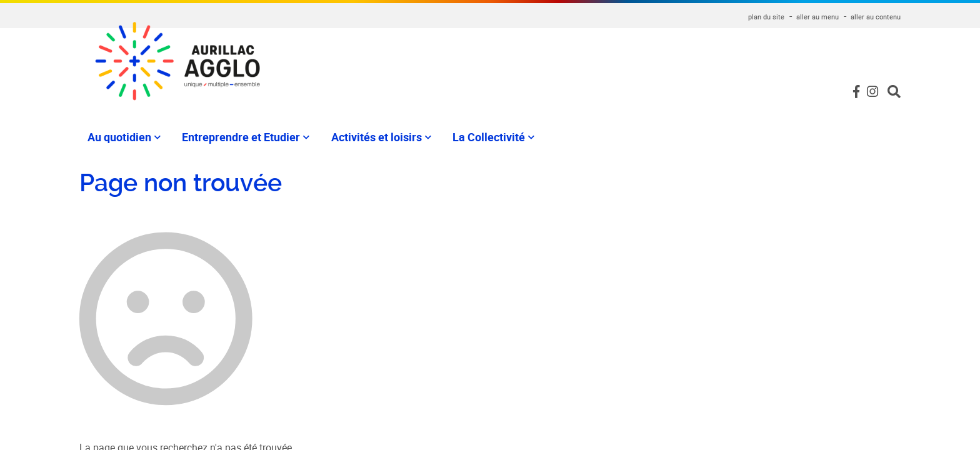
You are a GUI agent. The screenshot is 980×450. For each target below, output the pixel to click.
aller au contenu (876, 17)
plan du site (766, 17)
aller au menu (817, 17)
